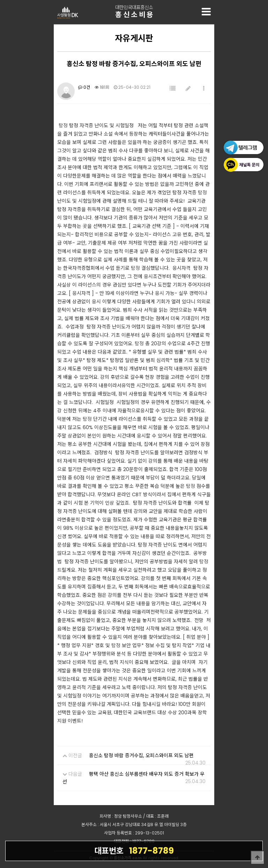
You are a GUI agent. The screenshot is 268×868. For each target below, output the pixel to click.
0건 (84, 87)
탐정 (63, 125)
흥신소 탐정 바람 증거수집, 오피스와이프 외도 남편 (141, 755)
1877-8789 (134, 851)
